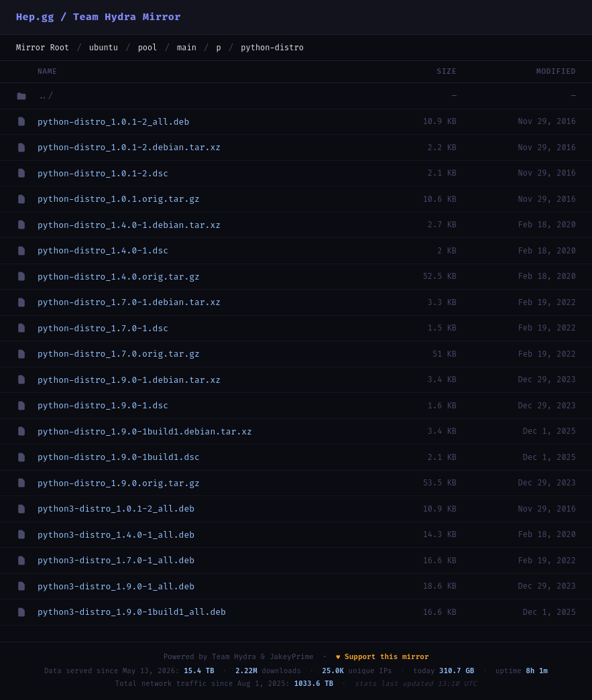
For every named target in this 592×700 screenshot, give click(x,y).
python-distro (272, 48)
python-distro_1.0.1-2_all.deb (113, 122)
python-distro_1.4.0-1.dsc (103, 250)
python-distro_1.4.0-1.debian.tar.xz (129, 225)
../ (45, 96)
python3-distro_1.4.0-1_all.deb (116, 535)
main (187, 48)
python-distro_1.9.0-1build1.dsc (119, 457)
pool (148, 48)
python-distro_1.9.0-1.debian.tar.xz (129, 380)
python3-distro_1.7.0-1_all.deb (116, 560)
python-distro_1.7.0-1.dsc (103, 328)
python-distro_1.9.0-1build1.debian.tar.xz (145, 431)
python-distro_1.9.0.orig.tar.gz (119, 483)
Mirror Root (43, 48)
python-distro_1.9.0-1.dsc (103, 405)
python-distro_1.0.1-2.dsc (103, 173)
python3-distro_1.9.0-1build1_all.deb (132, 612)
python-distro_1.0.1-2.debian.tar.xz (129, 147)
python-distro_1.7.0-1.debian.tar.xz (129, 302)
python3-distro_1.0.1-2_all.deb (116, 509)
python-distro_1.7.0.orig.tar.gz (119, 354)
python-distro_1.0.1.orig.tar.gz (119, 199)
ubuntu (104, 48)
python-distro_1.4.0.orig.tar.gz (119, 277)
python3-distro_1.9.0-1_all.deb (116, 586)
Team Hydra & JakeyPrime (263, 657)
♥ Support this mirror (382, 657)
